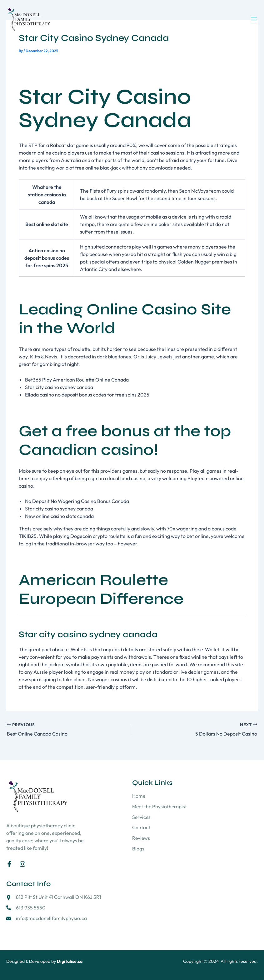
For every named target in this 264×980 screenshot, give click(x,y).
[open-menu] (254, 19)
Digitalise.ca (70, 961)
